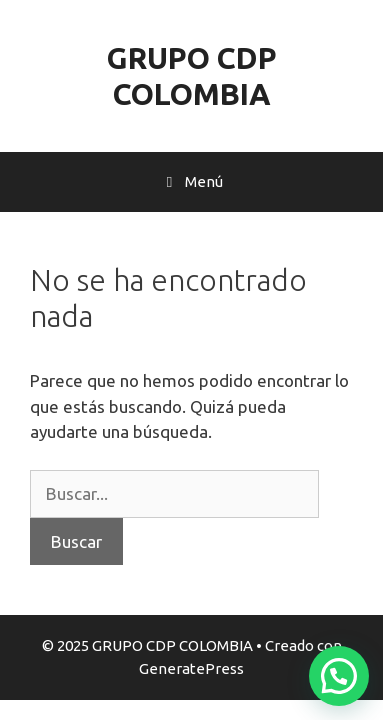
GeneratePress (191, 668)
